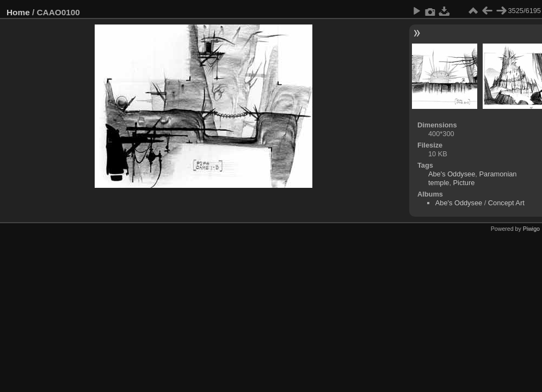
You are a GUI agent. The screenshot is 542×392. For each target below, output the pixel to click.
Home (18, 12)
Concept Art (506, 203)
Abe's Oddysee (452, 174)
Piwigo (531, 229)
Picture (464, 183)
